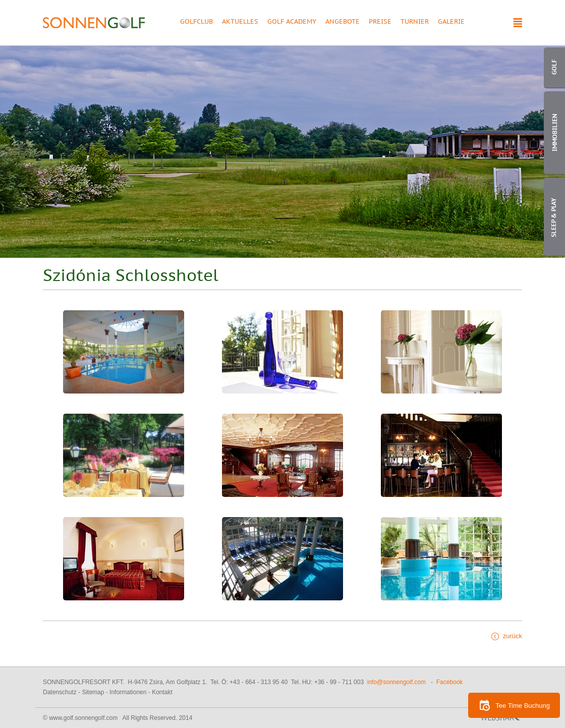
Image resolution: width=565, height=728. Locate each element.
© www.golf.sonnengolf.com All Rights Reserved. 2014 (118, 718)
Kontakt (162, 692)
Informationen (128, 692)
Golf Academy (292, 22)
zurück (513, 636)
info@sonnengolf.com (397, 682)
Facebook (450, 682)
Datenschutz (60, 692)
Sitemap (93, 692)
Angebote (343, 22)
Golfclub (196, 22)
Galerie (451, 22)
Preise (380, 22)
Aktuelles (240, 22)
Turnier (415, 22)
